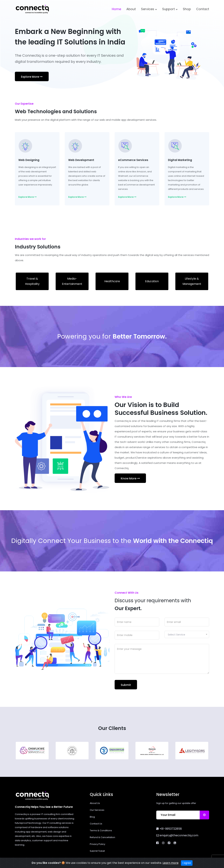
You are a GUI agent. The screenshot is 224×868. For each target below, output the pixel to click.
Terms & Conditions (101, 830)
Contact (203, 9)
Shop (187, 9)
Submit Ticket (97, 851)
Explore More (32, 77)
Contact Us (96, 824)
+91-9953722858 (169, 829)
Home (116, 9)
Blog (92, 817)
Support (170, 9)
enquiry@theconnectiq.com (177, 835)
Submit (126, 685)
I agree (187, 864)
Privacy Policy (97, 844)
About (131, 9)
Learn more (171, 864)
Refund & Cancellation (102, 837)
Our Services (97, 810)
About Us (95, 803)
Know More (130, 478)
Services (149, 9)
